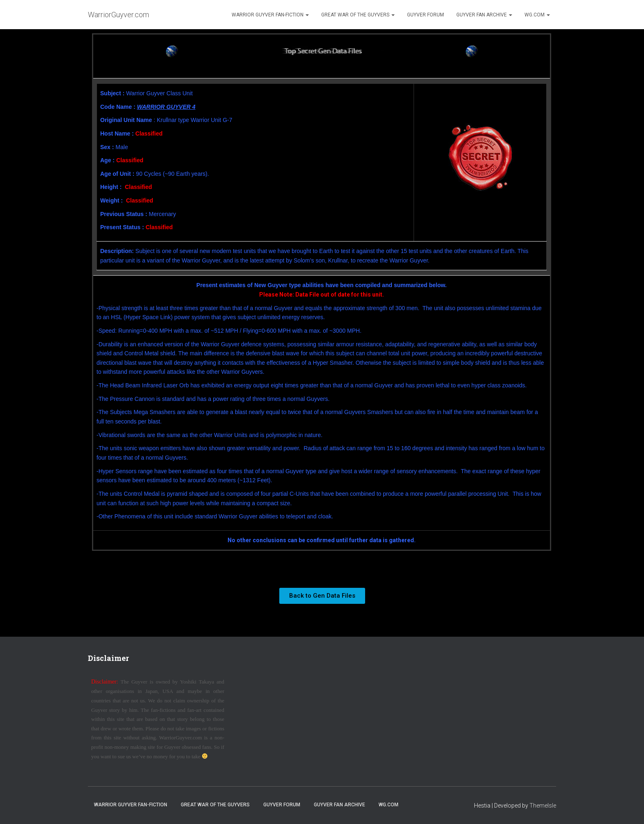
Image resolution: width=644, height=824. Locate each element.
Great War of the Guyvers (358, 15)
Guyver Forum (425, 15)
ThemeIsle (543, 806)
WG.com (537, 15)
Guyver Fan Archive (484, 15)
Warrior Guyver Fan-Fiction (270, 15)
